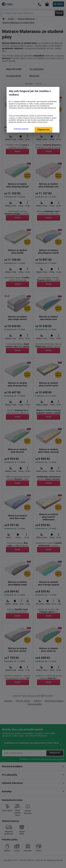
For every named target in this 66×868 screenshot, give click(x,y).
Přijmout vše (43, 130)
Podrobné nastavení (21, 129)
